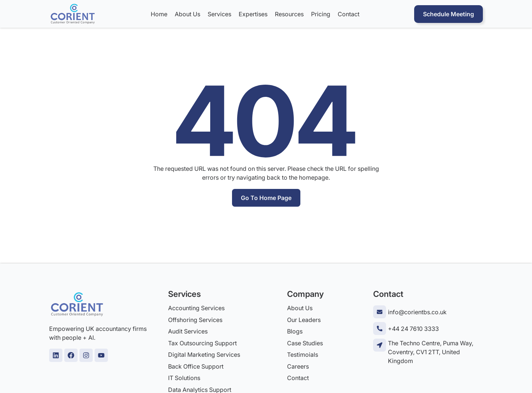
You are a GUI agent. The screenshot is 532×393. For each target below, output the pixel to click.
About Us (187, 14)
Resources (289, 14)
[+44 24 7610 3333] (380, 328)
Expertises (253, 14)
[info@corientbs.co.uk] (380, 312)
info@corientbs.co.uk (417, 312)
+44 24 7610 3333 (413, 329)
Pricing (321, 14)
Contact (349, 14)
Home (159, 14)
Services (219, 14)
